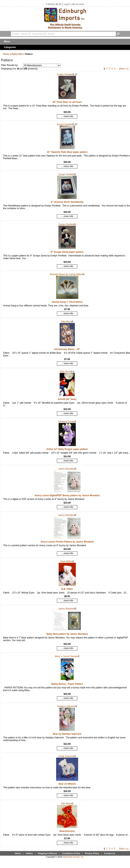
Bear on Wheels (67, 784)
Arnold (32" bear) (67, 399)
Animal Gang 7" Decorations (67, 302)
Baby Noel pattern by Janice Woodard (67, 634)
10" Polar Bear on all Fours (67, 102)
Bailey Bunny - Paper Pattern (67, 684)
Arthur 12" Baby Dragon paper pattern (67, 449)
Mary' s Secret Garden (67, 656)
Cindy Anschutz (66, 756)
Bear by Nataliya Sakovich (67, 734)
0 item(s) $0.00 (54, 4)
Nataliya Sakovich (66, 706)
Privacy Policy (92, 853)
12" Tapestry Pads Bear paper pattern (67, 152)
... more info (67, 116)
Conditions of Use (71, 853)
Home (6, 54)
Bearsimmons (67, 831)
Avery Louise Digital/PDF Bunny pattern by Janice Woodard (67, 495)
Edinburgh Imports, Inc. (73, 857)
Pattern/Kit (17, 54)
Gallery (29, 853)
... (117, 69)
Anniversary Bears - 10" (67, 349)
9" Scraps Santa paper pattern (67, 252)
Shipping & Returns (48, 853)
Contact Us (110, 853)
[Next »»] (124, 69)
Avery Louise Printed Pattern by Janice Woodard (67, 542)
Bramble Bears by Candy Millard (67, 274)
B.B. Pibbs (67, 589)
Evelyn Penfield (65, 74)
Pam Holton (66, 561)
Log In (67, 4)
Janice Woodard (66, 469)
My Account (78, 4)
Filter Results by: (10, 65)
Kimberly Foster (67, 422)
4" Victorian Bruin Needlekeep (67, 202)
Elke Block (67, 322)
